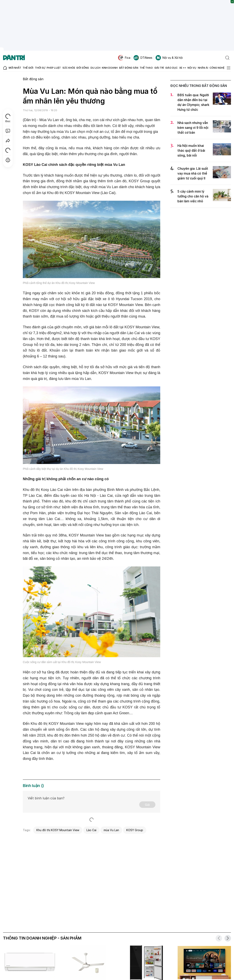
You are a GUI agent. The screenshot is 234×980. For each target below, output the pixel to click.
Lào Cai (91, 830)
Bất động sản (33, 79)
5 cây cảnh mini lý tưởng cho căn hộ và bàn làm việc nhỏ (193, 196)
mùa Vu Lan (111, 830)
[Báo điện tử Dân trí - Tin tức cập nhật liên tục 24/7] (14, 58)
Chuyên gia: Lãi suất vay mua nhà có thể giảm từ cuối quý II (193, 173)
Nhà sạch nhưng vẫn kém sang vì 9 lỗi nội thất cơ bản (193, 128)
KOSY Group (135, 830)
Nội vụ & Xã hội (169, 58)
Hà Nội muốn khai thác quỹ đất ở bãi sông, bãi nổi (191, 150)
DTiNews (143, 58)
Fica (124, 58)
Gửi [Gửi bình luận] (147, 805)
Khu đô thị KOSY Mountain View (58, 830)
